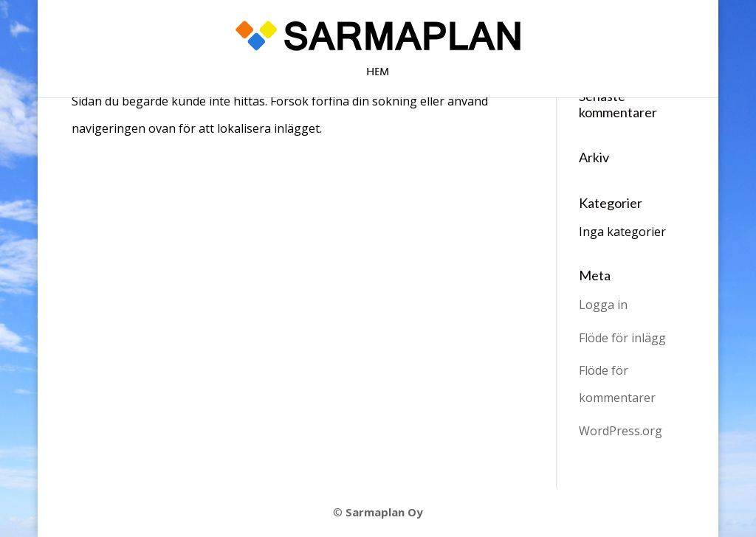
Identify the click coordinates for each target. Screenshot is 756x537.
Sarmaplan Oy (384, 512)
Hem (378, 73)
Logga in (603, 305)
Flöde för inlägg (622, 338)
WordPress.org (621, 431)
